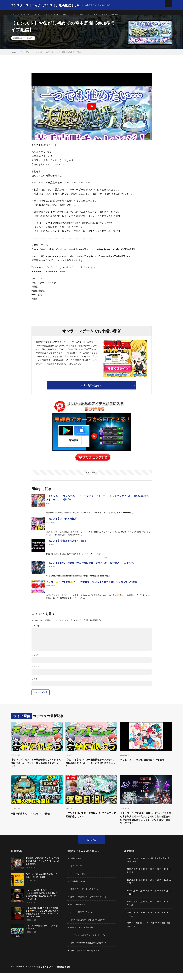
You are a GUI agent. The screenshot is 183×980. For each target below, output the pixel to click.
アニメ (79, 15)
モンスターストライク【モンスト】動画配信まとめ (51, 973)
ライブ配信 (28, 42)
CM (103, 15)
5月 (149, 866)
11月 (129, 880)
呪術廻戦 (124, 15)
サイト (35, 682)
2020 (129, 930)
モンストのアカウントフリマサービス (91, 942)
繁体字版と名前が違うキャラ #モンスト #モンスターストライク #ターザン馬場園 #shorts (42, 869)
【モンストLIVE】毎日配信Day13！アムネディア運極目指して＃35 (90, 821)
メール (36, 670)
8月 (160, 877)
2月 (138, 866)
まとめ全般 (27, 15)
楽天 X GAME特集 (79, 912)
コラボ (40, 15)
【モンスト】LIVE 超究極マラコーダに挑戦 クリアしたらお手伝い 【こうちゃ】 (91, 566)
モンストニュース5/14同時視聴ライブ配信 (145, 765)
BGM (60, 15)
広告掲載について (79, 889)
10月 (168, 877)
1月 (134, 866)
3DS (69, 15)
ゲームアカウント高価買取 (83, 934)
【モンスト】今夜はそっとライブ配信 (66, 544)
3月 (142, 866)
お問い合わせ (76, 866)
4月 (145, 866)
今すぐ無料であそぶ (91, 389)
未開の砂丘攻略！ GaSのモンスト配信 (34, 819)
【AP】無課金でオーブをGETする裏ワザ (89, 927)
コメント (36, 629)
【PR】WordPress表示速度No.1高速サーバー (91, 950)
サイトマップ (76, 873)
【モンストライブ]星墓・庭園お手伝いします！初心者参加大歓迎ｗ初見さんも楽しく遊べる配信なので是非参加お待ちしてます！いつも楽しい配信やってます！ (146, 825)
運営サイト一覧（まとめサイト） (86, 896)
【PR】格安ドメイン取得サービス (86, 957)
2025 (129, 877)
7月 (157, 877)
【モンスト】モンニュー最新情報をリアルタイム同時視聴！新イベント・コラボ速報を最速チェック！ (37, 767)
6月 (153, 877)
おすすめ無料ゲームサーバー (84, 919)
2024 (129, 887)
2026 (129, 866)
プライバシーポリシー (81, 881)
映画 (88, 15)
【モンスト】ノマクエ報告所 (61, 522)
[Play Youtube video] (92, 110)
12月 (134, 880)
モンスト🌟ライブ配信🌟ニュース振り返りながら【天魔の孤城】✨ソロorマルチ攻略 (91, 585)
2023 (129, 898)
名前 (35, 658)
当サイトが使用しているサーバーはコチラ (90, 904)
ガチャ (50, 15)
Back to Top (92, 848)
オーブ (112, 15)
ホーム (14, 15)
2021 (129, 919)
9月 (164, 877)
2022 (129, 909)
